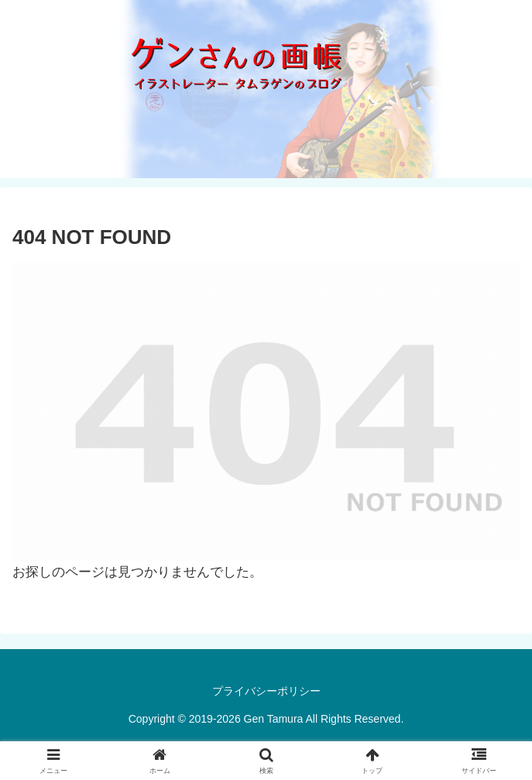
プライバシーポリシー (266, 691)
